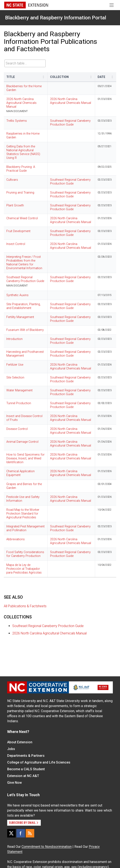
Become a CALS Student (26, 769)
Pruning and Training (20, 193)
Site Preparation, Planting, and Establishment (23, 306)
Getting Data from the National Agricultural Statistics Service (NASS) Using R (23, 152)
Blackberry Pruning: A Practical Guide (21, 169)
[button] (44, 77)
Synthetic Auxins (17, 295)
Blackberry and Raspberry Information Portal (56, 18)
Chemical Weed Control (22, 218)
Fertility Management (20, 317)
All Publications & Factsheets (25, 606)
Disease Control (17, 429)
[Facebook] (21, 833)
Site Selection (15, 378)
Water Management (19, 390)
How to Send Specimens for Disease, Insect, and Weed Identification (25, 458)
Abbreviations (16, 539)
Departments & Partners (26, 756)
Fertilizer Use (15, 365)
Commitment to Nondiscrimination (47, 847)
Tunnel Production (19, 403)
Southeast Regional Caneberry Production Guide (70, 123)
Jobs (11, 749)
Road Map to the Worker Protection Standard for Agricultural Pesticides (23, 514)
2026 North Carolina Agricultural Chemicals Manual (21, 103)
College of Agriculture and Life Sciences (39, 762)
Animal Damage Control (22, 442)
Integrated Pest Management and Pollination (25, 528)
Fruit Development (18, 231)
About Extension (20, 742)
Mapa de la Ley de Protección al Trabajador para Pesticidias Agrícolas (24, 569)
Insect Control (16, 244)
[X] (11, 833)
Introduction (14, 339)
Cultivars (12, 180)
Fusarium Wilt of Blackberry (25, 330)
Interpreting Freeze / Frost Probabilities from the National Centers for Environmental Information (24, 263)
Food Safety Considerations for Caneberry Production (25, 554)
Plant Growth (15, 205)
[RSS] (30, 833)
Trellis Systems (17, 121)
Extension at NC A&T (23, 776)
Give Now (14, 783)
